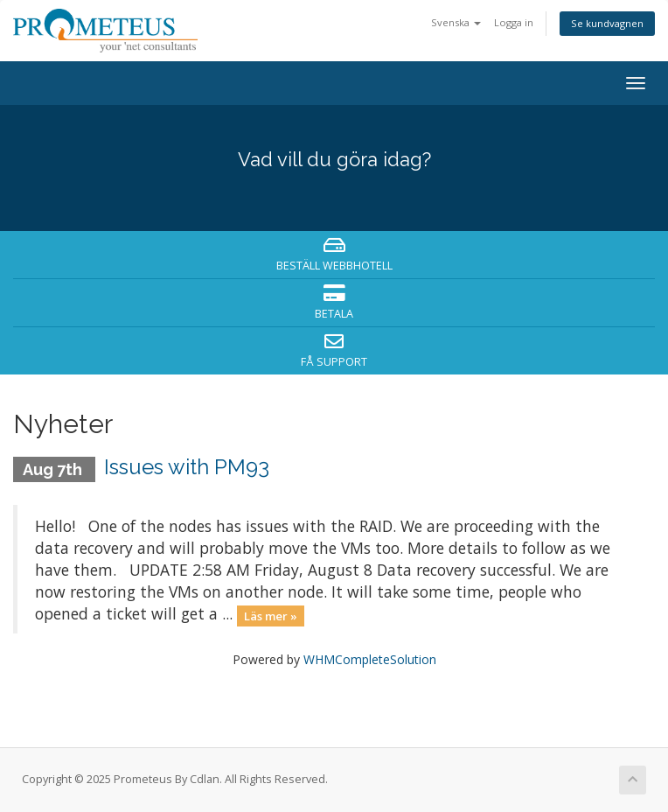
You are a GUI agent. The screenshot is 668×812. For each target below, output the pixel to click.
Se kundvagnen (607, 23)
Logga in (514, 22)
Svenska (456, 22)
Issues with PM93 (187, 467)
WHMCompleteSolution (370, 659)
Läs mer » (271, 615)
